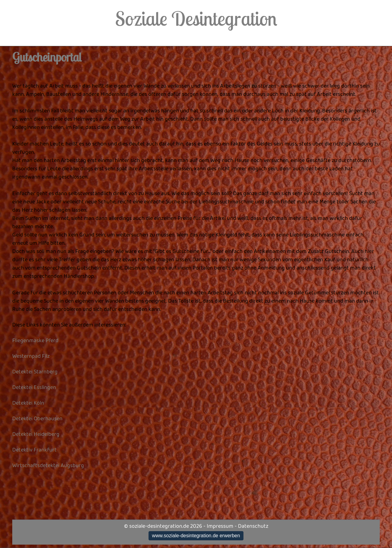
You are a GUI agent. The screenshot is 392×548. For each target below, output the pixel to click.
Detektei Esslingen (34, 387)
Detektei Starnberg (35, 372)
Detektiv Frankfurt (34, 450)
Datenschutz (253, 526)
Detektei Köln (28, 403)
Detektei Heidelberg (36, 434)
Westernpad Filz (31, 356)
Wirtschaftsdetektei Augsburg (48, 466)
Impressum (220, 526)
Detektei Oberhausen (37, 419)
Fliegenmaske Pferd (35, 341)
